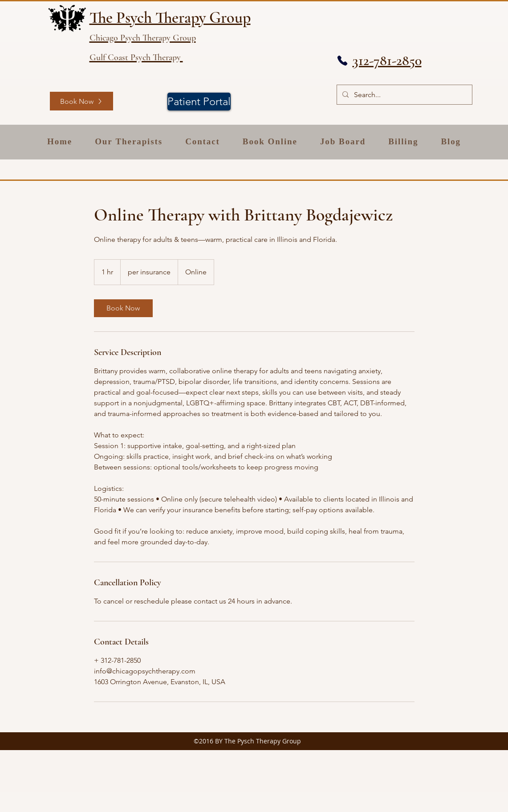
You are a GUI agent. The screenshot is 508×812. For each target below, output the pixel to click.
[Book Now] (81, 101)
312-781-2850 (387, 60)
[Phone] (342, 61)
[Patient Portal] (199, 102)
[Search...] (404, 95)
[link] (123, 308)
